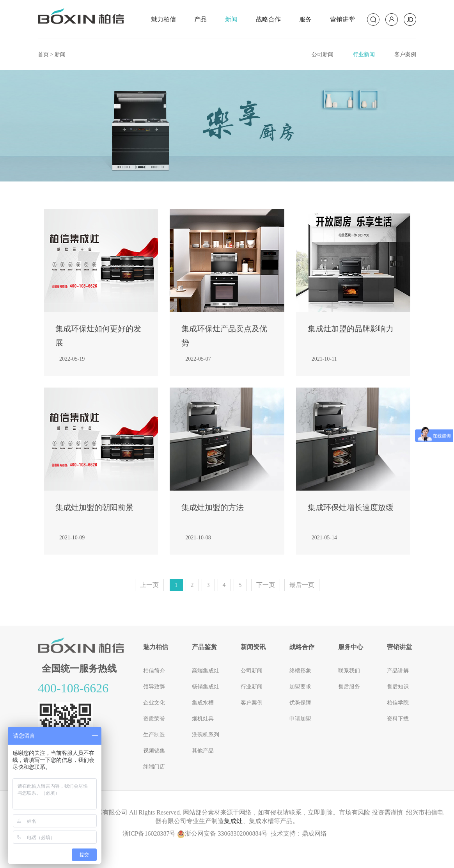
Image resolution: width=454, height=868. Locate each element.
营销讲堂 (342, 19)
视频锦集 (154, 751)
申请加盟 (300, 719)
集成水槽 (203, 703)
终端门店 (154, 767)
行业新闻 (364, 54)
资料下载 (398, 719)
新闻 (231, 19)
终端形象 (300, 671)
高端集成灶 (206, 671)
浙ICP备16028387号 (149, 833)
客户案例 (405, 54)
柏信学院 (398, 703)
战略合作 (268, 19)
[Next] (266, 585)
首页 (43, 54)
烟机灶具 (203, 719)
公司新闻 (323, 54)
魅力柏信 (163, 19)
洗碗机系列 (206, 735)
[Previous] (149, 585)
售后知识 (398, 687)
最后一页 (302, 585)
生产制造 (154, 735)
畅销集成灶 (206, 687)
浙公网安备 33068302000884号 (222, 833)
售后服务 (349, 687)
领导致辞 (154, 687)
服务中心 (351, 647)
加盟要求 (300, 687)
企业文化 (154, 703)
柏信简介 (154, 671)
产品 (200, 19)
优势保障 (300, 703)
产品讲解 (398, 671)
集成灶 (233, 821)
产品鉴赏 (204, 647)
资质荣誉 (154, 719)
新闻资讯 (253, 647)
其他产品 (203, 751)
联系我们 (349, 671)
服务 (305, 19)
